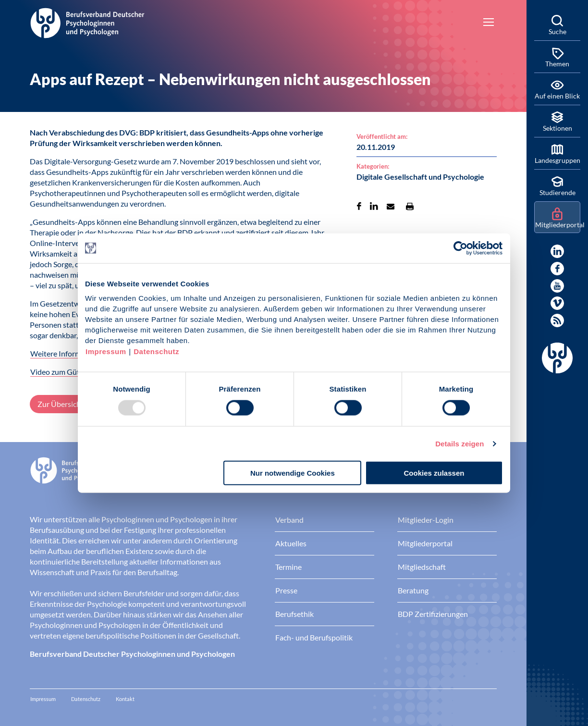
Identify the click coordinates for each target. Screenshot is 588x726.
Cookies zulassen (434, 473)
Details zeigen (459, 443)
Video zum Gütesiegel (66, 372)
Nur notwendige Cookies (293, 473)
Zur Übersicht (61, 404)
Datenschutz (156, 351)
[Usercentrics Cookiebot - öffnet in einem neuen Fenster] (461, 248)
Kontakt (125, 699)
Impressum (106, 351)
